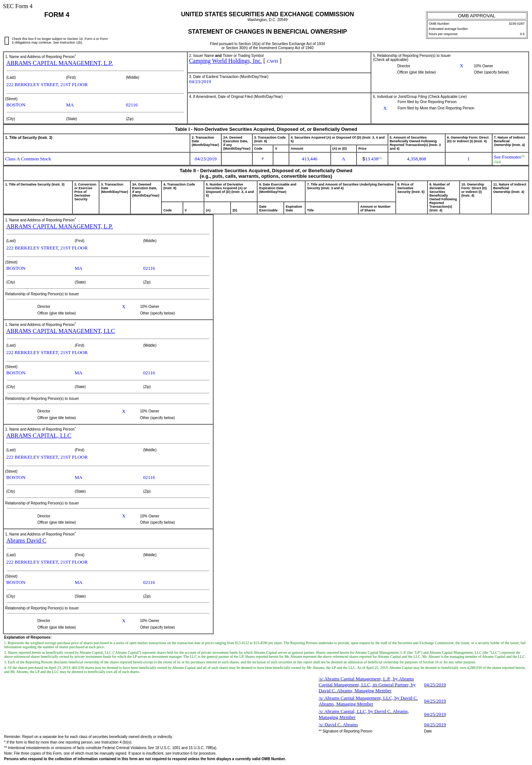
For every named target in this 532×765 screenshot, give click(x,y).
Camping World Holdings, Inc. (226, 61)
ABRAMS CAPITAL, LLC (39, 436)
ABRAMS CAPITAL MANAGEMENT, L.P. (60, 63)
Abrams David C (26, 540)
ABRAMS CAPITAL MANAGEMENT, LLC (61, 331)
